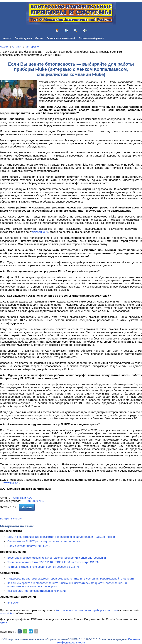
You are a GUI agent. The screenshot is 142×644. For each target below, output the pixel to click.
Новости (6, 38)
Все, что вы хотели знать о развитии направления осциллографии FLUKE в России (61, 537)
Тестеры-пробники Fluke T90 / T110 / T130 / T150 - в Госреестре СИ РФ (53, 562)
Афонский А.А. (22, 498)
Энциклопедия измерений (61, 38)
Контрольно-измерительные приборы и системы (87, 610)
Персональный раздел (92, 38)
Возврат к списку (11, 518)
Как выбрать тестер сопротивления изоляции (37, 591)
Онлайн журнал (23, 38)
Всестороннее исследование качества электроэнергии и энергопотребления (57, 558)
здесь (4, 622)
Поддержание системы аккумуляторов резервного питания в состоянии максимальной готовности (71, 578)
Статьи (39, 38)
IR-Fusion (13, 603)
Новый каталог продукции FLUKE (29, 546)
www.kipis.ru (8, 613)
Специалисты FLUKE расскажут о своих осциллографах (44, 541)
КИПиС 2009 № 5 (33, 501)
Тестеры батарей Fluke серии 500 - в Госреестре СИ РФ (43, 567)
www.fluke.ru (40, 232)
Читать (27, 507)
